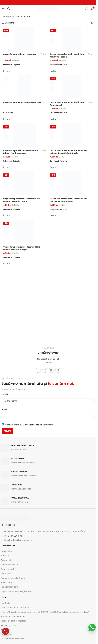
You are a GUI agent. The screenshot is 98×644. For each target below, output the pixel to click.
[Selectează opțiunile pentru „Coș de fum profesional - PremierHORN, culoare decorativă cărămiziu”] (59, 161)
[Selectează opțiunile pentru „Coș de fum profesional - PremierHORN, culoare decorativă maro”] (12, 209)
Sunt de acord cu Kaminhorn (29, 425)
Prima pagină (9, 17)
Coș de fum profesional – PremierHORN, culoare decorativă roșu (70, 200)
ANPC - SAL (6, 634)
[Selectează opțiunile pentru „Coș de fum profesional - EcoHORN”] (12, 65)
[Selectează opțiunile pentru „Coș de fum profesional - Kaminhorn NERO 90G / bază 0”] (59, 65)
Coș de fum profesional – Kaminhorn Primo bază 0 (62, 104)
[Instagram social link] (45, 370)
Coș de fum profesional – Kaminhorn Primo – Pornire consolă (21, 152)
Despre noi (6, 560)
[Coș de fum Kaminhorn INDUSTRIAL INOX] (25, 87)
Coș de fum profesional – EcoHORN (20, 54)
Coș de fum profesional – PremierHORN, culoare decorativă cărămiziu (70, 152)
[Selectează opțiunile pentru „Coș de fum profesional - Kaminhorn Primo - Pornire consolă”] (12, 161)
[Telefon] (48, 401)
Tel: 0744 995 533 (13, 536)
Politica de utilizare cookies (13, 616)
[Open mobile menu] (3, 8)
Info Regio (6, 603)
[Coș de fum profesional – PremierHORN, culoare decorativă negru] (25, 231)
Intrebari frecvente (9, 565)
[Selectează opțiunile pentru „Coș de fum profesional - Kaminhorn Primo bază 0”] (59, 113)
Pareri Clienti (7, 582)
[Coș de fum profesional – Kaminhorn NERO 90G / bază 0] (71, 38)
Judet (5, 409)
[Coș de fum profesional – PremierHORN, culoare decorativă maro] (25, 183)
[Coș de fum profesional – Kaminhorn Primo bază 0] (71, 87)
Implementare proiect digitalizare (16, 591)
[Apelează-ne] (6, 631)
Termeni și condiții (9, 625)
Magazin (5, 556)
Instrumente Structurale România (16, 608)
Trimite (7, 431)
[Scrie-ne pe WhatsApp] (92, 627)
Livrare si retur (7, 574)
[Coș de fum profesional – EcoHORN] (25, 38)
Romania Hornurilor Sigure (13, 578)
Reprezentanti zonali (10, 587)
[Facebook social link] (38, 370)
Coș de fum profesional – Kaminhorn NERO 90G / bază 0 (65, 55)
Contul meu (6, 551)
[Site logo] (48, 8)
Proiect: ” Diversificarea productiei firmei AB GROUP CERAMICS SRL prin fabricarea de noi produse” (45, 612)
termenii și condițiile (32, 425)
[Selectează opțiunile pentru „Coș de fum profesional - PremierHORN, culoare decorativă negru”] (12, 258)
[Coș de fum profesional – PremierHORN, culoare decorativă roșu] (71, 183)
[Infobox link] (48, 448)
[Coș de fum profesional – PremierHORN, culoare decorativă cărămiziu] (71, 135)
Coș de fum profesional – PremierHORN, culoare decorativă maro (23, 200)
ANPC (4, 630)
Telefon (6, 394)
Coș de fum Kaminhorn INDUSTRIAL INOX (23, 102)
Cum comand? (8, 569)
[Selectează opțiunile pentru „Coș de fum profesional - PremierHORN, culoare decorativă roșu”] (59, 209)
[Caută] (9, 8)
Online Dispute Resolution (13, 639)
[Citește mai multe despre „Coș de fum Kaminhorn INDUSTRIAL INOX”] (8, 113)
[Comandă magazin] (92, 23)
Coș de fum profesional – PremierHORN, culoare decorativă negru (23, 248)
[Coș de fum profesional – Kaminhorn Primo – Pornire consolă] (25, 135)
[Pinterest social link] (58, 370)
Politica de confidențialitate (13, 621)
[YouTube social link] (51, 370)
